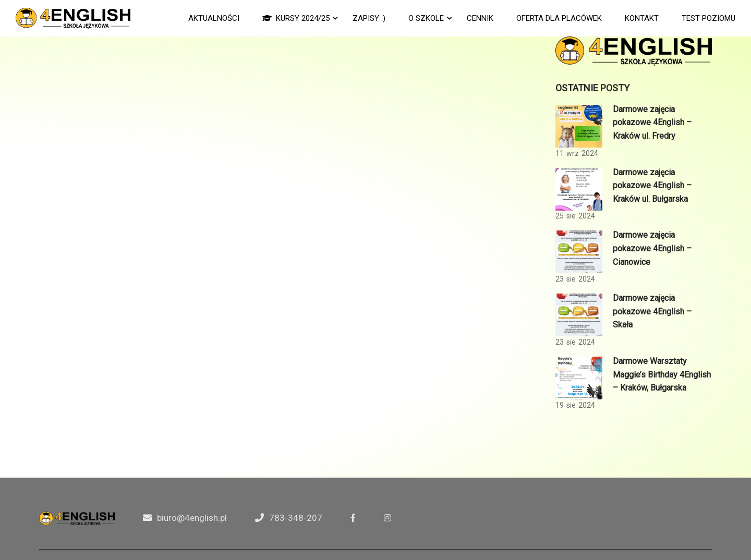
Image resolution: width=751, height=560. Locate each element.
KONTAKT (642, 18)
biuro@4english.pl (192, 518)
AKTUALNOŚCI (214, 18)
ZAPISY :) (369, 18)
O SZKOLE (426, 18)
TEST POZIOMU (708, 18)
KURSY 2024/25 (296, 18)
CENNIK (480, 18)
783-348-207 (296, 518)
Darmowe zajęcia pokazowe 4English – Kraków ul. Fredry (652, 123)
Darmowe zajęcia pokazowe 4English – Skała (652, 311)
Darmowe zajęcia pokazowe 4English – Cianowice (652, 248)
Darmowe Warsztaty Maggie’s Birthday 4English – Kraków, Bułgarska (662, 374)
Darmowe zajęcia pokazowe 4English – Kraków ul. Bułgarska (652, 186)
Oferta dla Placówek (559, 18)
